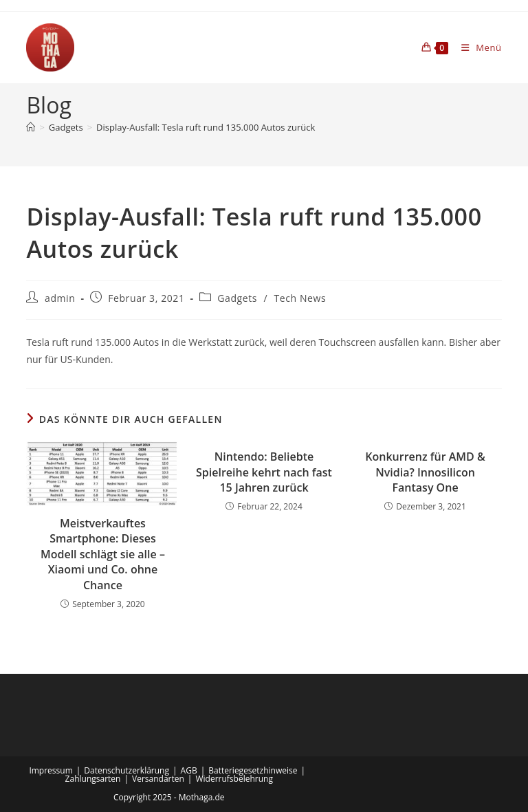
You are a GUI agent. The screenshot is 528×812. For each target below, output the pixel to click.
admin (60, 298)
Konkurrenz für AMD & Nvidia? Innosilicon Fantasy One (425, 472)
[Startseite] (31, 127)
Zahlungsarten (93, 779)
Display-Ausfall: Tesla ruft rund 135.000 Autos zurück (206, 127)
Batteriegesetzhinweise (253, 770)
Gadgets (237, 298)
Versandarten (158, 779)
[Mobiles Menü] (476, 47)
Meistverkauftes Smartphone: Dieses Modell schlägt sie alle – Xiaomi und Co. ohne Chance (103, 554)
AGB (189, 770)
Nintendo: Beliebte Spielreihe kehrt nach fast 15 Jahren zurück (264, 472)
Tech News (300, 298)
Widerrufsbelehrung (234, 779)
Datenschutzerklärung (126, 770)
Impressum (51, 770)
